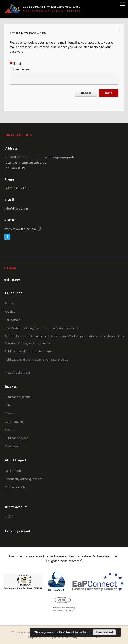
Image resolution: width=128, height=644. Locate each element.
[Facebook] (7, 237)
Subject (10, 430)
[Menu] (123, 4)
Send (109, 93)
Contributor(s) (15, 422)
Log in (9, 516)
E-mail (16, 63)
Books (9, 303)
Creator (10, 413)
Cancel (86, 93)
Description (13, 471)
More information (77, 632)
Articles (10, 312)
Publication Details (18, 397)
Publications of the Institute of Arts (28, 351)
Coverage (11, 446)
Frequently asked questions (24, 479)
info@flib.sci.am (16, 209)
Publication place (17, 438)
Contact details (15, 487)
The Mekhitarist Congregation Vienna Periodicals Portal (42, 328)
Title (8, 405)
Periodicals (13, 320)
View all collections (18, 373)
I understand (104, 632)
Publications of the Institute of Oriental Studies (36, 360)
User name (19, 69)
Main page (12, 280)
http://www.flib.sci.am (20, 229)
